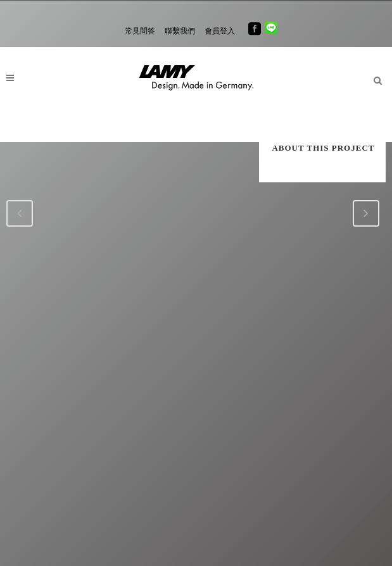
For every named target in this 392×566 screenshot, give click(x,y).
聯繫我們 (180, 31)
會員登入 (220, 31)
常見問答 (140, 31)
